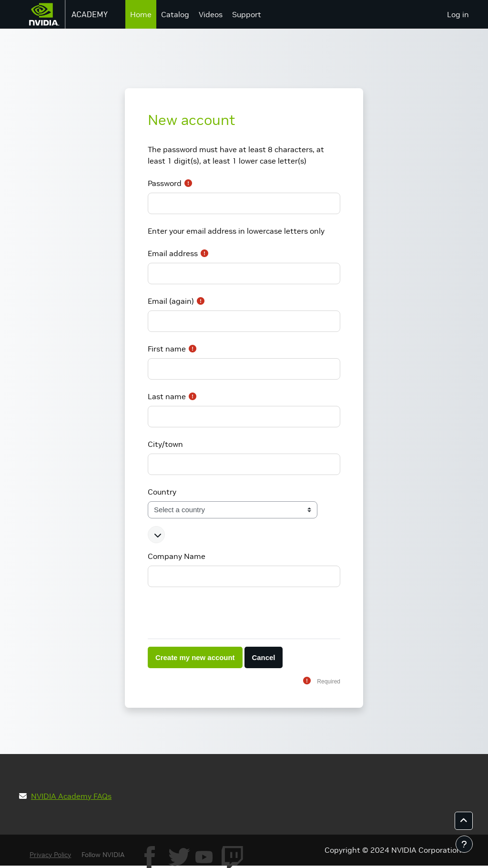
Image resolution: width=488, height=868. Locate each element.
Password (165, 183)
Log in (458, 14)
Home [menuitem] (141, 14)
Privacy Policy (50, 855)
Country (162, 492)
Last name (167, 396)
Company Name (177, 556)
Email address (173, 253)
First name (167, 349)
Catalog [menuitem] (175, 14)
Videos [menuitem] (211, 14)
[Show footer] (464, 844)
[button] (156, 535)
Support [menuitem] (247, 14)
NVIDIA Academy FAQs (71, 796)
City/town (165, 444)
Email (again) (171, 301)
